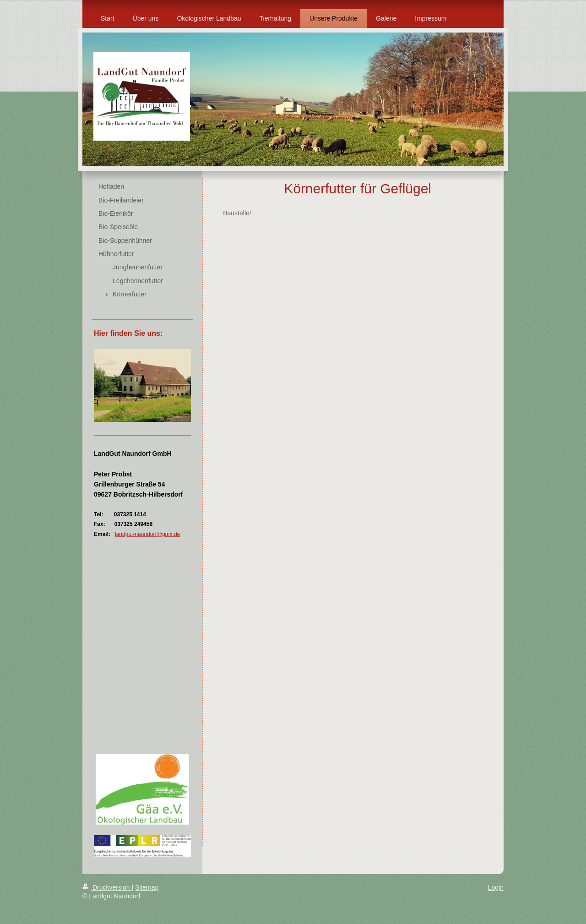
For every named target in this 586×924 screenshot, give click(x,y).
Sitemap (147, 887)
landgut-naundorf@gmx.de (147, 534)
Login (496, 887)
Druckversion (107, 887)
